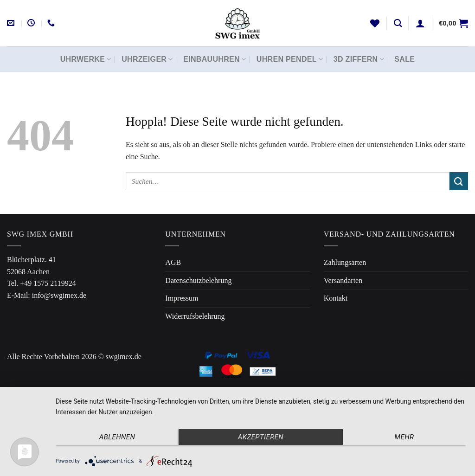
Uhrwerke (86, 59)
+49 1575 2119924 (48, 283)
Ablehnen (117, 437)
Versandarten (343, 280)
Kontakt (336, 298)
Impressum (182, 298)
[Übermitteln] (459, 181)
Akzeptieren (261, 437)
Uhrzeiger (147, 59)
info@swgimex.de (59, 295)
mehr (404, 437)
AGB (173, 262)
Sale (404, 59)
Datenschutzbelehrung (198, 280)
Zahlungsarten (345, 262)
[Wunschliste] (375, 23)
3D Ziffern (359, 59)
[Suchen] (398, 23)
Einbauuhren (215, 59)
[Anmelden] (420, 23)
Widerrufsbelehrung (195, 316)
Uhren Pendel (290, 59)
